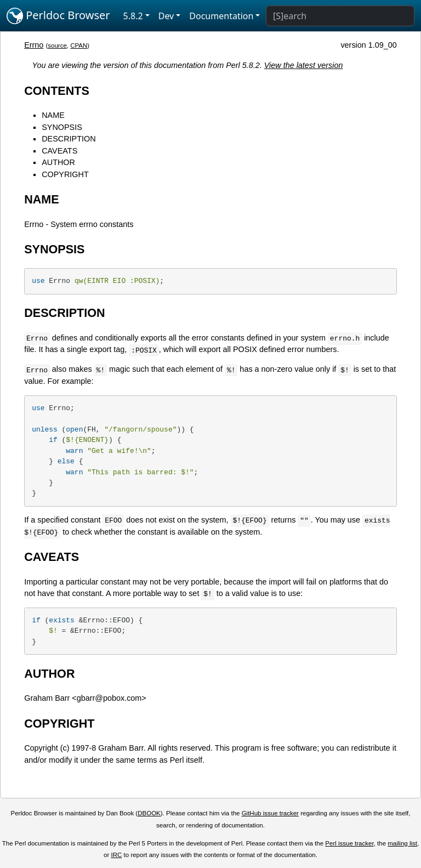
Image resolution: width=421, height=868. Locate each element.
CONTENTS (57, 91)
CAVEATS (59, 151)
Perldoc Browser (58, 16)
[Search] (340, 16)
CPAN (79, 46)
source (57, 46)
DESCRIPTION (69, 139)
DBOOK (149, 813)
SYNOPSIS (62, 127)
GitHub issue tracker (270, 813)
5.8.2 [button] (133, 16)
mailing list (402, 843)
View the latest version (304, 65)
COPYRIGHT (65, 174)
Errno (34, 45)
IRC (117, 855)
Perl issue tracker (349, 843)
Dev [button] (166, 16)
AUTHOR (58, 162)
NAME (53, 115)
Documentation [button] (221, 16)
